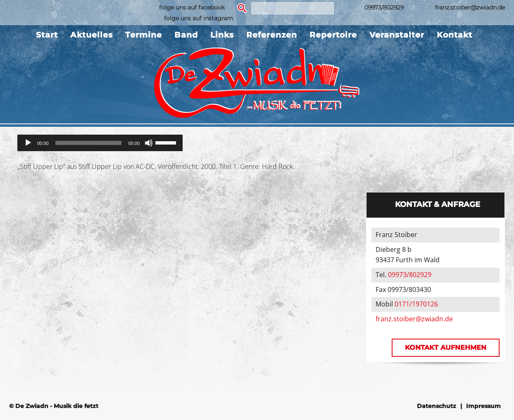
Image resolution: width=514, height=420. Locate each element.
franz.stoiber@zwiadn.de (470, 7)
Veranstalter (397, 35)
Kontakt (455, 35)
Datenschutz (437, 406)
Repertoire (333, 35)
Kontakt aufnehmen (446, 348)
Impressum (483, 406)
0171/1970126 (416, 304)
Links (222, 35)
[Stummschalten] (149, 143)
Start (47, 35)
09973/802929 (384, 7)
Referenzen (272, 35)
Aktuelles (92, 35)
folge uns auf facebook (192, 7)
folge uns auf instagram (199, 18)
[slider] (89, 143)
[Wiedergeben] (28, 143)
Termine (144, 35)
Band (186, 35)
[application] (100, 143)
